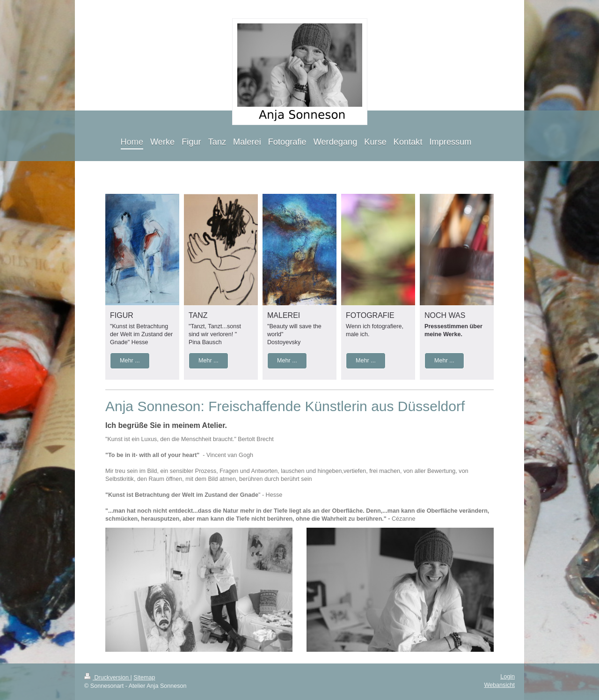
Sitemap (144, 678)
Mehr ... (130, 361)
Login (508, 677)
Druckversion (107, 678)
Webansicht (499, 685)
